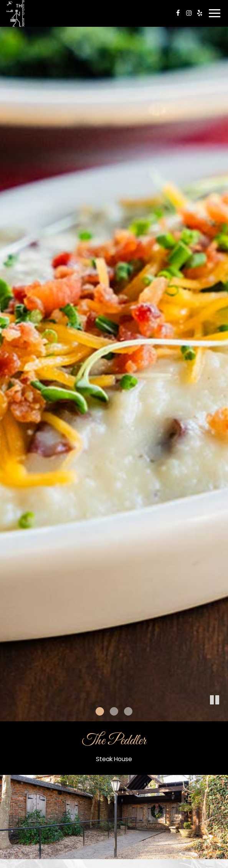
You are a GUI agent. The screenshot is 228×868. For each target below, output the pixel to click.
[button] (215, 700)
